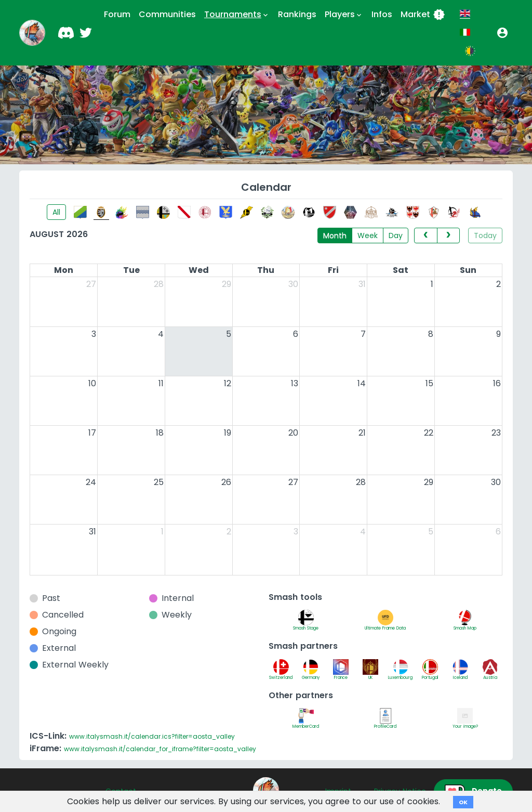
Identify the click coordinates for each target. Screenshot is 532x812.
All (56, 212)
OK (463, 802)
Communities (167, 14)
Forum (117, 14)
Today (485, 235)
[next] (448, 235)
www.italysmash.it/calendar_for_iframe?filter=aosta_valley (160, 749)
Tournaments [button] (237, 15)
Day (396, 235)
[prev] (425, 235)
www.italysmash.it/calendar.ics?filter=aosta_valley (152, 736)
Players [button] (344, 15)
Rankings (297, 14)
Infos (382, 14)
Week (368, 235)
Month (335, 235)
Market (423, 15)
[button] (502, 33)
